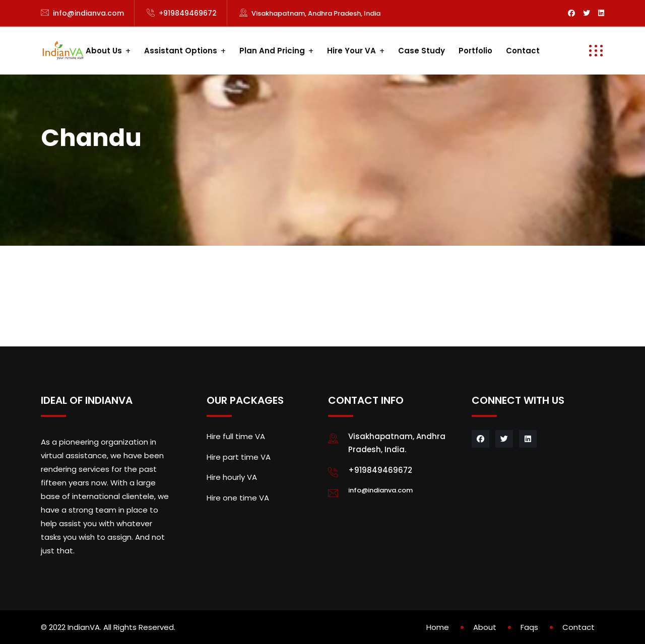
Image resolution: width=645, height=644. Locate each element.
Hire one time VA (238, 498)
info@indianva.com (88, 13)
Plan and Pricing (272, 51)
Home (438, 627)
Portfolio (475, 51)
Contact (523, 51)
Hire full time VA (236, 436)
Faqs (529, 627)
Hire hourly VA (232, 477)
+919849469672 (188, 13)
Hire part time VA (239, 457)
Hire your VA (351, 51)
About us (104, 51)
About (485, 627)
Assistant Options (181, 51)
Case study (422, 51)
